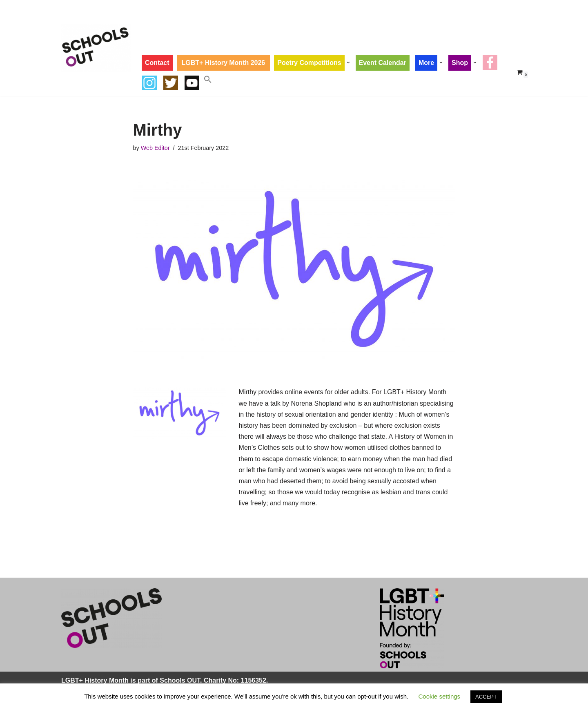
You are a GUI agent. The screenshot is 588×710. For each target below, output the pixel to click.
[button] (348, 63)
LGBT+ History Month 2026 (224, 63)
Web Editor (155, 148)
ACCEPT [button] (486, 697)
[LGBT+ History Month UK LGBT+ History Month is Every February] (96, 48)
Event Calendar (383, 63)
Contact (157, 63)
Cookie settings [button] (440, 696)
